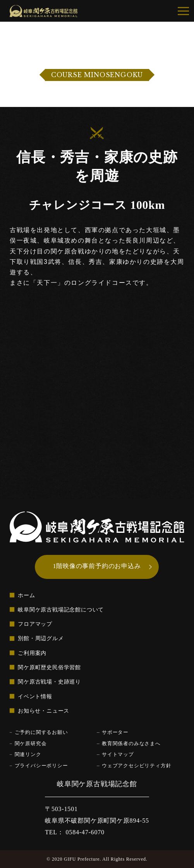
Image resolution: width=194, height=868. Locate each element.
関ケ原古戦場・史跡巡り (49, 682)
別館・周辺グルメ (41, 639)
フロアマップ (35, 624)
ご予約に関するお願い (41, 732)
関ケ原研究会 (31, 744)
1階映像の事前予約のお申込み (97, 566)
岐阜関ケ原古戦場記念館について (61, 610)
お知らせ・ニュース (44, 711)
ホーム (26, 595)
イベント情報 (35, 696)
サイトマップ (118, 754)
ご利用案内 (32, 653)
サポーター (115, 732)
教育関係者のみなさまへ (131, 744)
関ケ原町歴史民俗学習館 (49, 667)
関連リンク (28, 754)
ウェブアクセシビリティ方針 (136, 766)
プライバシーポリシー (41, 766)
